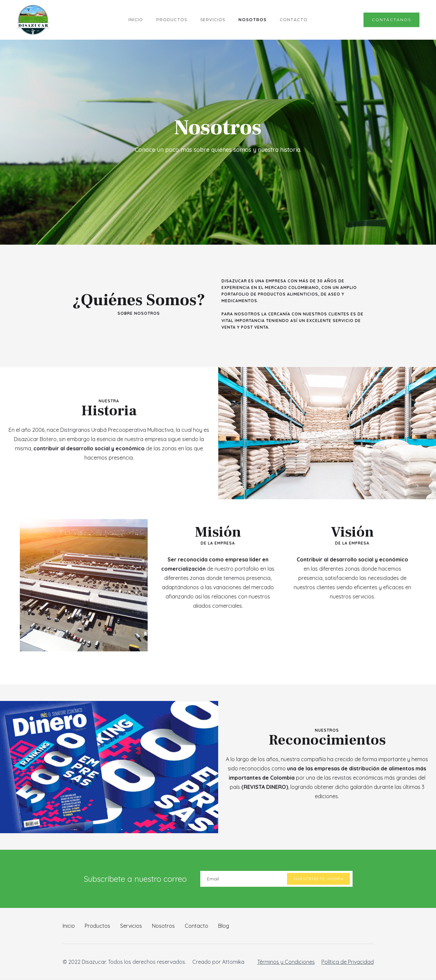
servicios (213, 20)
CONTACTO (294, 20)
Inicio (69, 926)
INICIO (136, 20)
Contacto (196, 926)
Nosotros (163, 926)
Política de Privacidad (348, 962)
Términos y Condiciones (286, 962)
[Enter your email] (276, 879)
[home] (33, 20)
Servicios (131, 926)
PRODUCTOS (172, 20)
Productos (97, 926)
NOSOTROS (252, 20)
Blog (224, 926)
